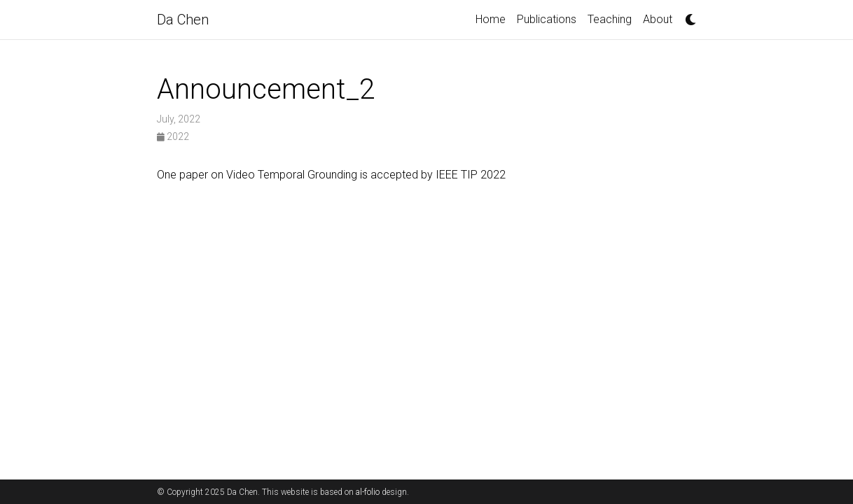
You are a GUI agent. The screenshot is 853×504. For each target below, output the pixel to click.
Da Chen (183, 20)
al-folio (368, 492)
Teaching (610, 19)
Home (491, 19)
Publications (547, 19)
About (658, 19)
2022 (173, 136)
